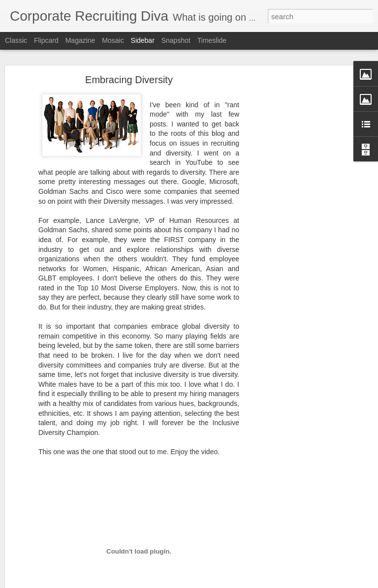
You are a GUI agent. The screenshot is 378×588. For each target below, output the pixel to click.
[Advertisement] (293, 234)
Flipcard (46, 40)
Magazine (80, 40)
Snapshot (176, 40)
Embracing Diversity (129, 80)
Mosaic (113, 40)
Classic (16, 40)
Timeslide (212, 40)
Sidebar (143, 40)
